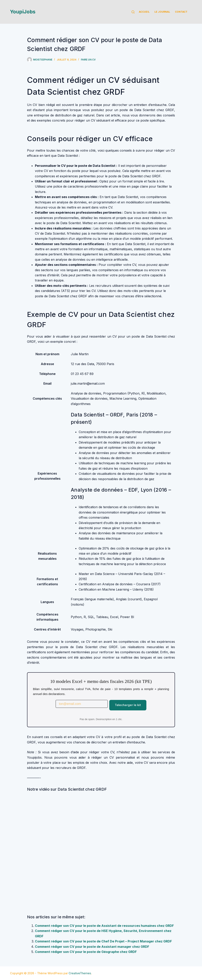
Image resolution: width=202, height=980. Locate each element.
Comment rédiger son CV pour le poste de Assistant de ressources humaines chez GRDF (104, 926)
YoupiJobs (23, 12)
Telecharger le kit (128, 705)
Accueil (144, 12)
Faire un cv (88, 60)
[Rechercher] (133, 12)
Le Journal (162, 12)
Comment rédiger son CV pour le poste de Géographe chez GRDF (86, 952)
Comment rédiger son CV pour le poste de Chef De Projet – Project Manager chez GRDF (103, 941)
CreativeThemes (80, 973)
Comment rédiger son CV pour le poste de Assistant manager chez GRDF (92, 947)
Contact (181, 12)
